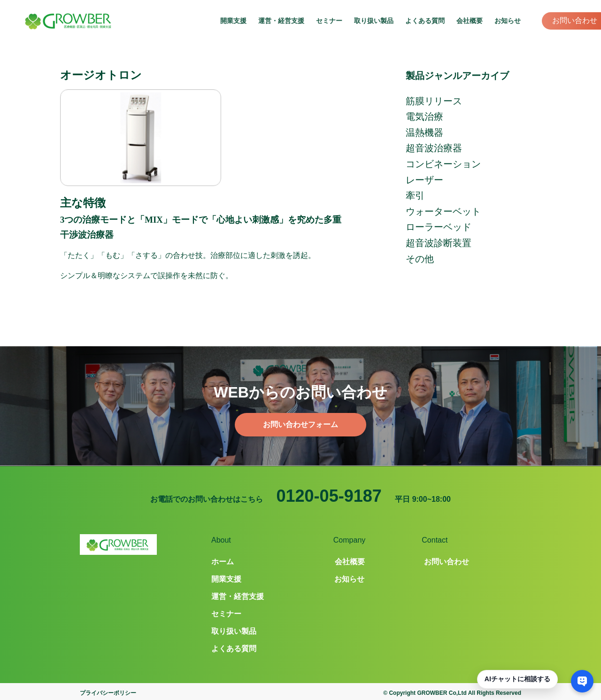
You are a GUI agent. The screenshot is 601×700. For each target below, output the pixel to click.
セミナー (329, 21)
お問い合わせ (575, 20)
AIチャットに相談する (517, 679)
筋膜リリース (434, 101)
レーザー (424, 180)
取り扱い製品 (374, 21)
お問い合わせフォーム (300, 424)
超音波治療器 (434, 148)
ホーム (223, 562)
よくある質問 (425, 21)
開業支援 (233, 21)
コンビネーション (443, 164)
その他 (420, 259)
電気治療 (424, 117)
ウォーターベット (443, 211)
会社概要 (470, 21)
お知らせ (508, 21)
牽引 (415, 195)
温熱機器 (424, 132)
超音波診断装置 (439, 243)
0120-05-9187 (329, 496)
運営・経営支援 (281, 21)
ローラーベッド (439, 227)
